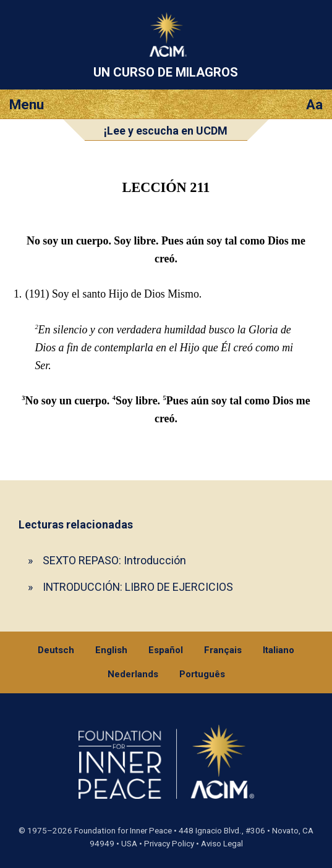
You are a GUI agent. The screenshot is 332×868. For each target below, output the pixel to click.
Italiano (279, 650)
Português (202, 674)
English (111, 650)
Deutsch (56, 650)
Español (166, 650)
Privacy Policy (169, 844)
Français (223, 650)
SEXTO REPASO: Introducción (114, 560)
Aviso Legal (222, 844)
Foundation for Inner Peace (123, 831)
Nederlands (133, 674)
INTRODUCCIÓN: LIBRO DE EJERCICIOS (138, 587)
